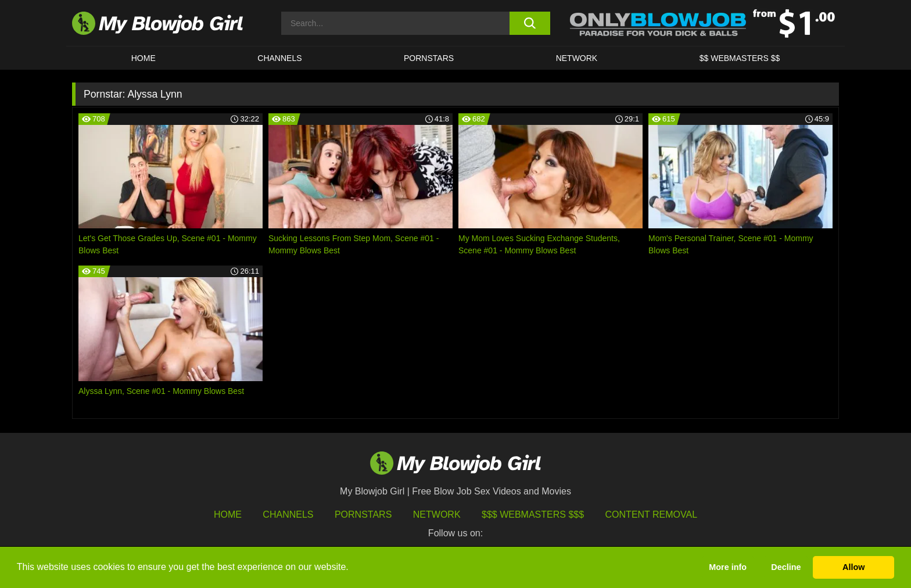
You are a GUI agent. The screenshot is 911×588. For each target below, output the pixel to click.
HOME (144, 58)
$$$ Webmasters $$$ (533, 514)
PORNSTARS (429, 58)
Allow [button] (853, 567)
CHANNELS (279, 58)
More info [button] (728, 567)
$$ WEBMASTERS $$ (740, 58)
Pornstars (363, 514)
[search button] (530, 23)
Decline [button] (786, 567)
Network (577, 58)
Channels (288, 514)
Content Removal (652, 514)
